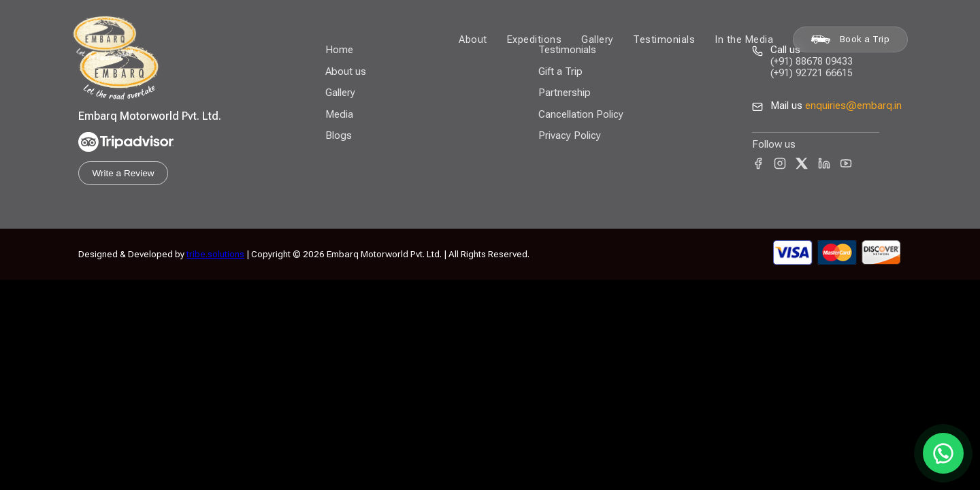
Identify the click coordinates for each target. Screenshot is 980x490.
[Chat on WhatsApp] (943, 453)
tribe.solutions (215, 254)
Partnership (565, 93)
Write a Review (123, 173)
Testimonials (664, 39)
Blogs (339, 135)
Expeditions (535, 39)
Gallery (598, 39)
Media (339, 114)
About (473, 39)
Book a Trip (851, 39)
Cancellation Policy (581, 114)
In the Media (744, 39)
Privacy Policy (570, 135)
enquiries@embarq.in (853, 105)
